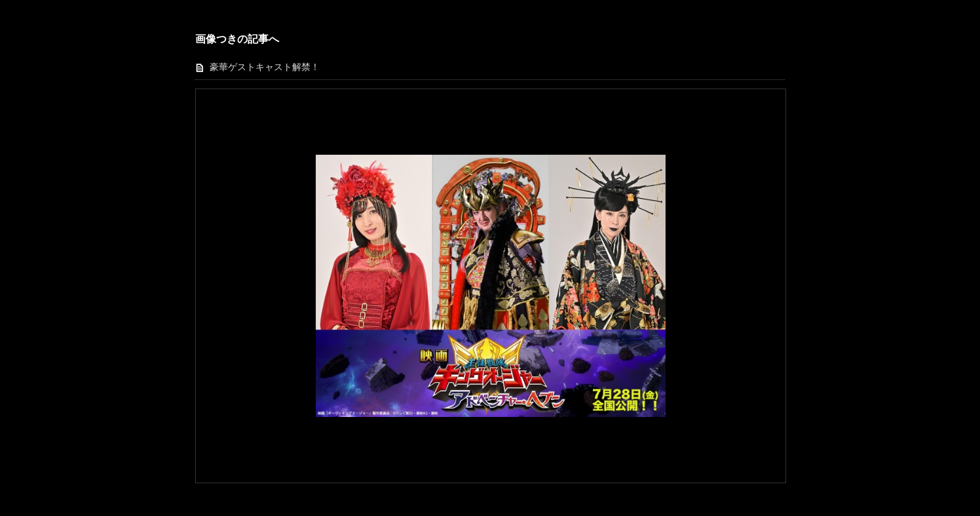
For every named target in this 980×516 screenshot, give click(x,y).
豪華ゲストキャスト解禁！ (265, 67)
